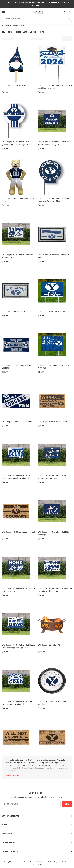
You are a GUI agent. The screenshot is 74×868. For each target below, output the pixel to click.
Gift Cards (7, 834)
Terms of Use (23, 862)
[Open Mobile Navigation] (3, 12)
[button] (60, 12)
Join (67, 804)
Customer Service (11, 816)
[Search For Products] (31, 18)
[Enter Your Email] (31, 804)
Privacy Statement (10, 862)
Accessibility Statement (38, 862)
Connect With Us (10, 852)
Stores (6, 825)
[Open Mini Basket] (70, 12)
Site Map (40, 864)
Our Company (8, 843)
